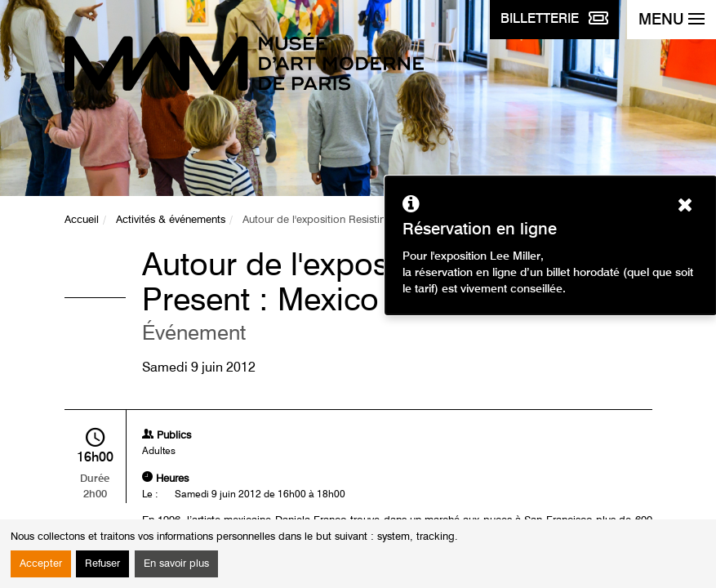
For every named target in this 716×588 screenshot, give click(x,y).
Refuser (102, 564)
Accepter (41, 564)
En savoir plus (176, 564)
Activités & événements (171, 220)
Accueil (82, 220)
